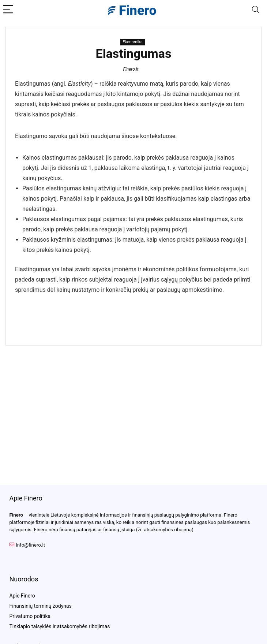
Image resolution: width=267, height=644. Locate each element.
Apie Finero (22, 596)
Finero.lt (131, 69)
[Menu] (9, 10)
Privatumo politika (30, 616)
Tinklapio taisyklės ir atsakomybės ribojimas (60, 626)
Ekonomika (132, 42)
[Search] (256, 10)
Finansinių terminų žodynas (41, 606)
